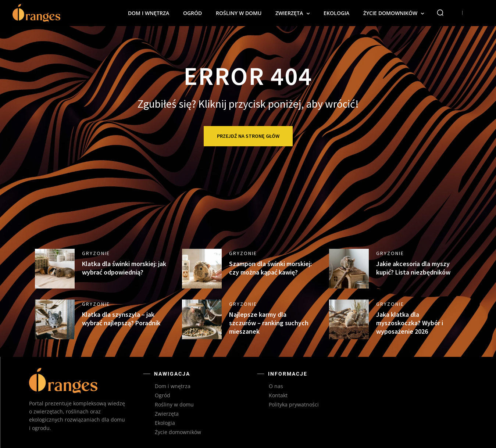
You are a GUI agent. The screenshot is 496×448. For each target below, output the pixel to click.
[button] (440, 12)
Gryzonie (96, 253)
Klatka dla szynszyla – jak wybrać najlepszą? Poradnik (121, 319)
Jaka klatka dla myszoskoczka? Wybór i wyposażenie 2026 (410, 323)
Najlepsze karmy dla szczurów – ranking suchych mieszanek (269, 323)
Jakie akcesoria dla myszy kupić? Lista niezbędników (413, 268)
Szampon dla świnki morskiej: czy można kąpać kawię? (270, 268)
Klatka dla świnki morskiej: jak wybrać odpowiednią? (124, 268)
